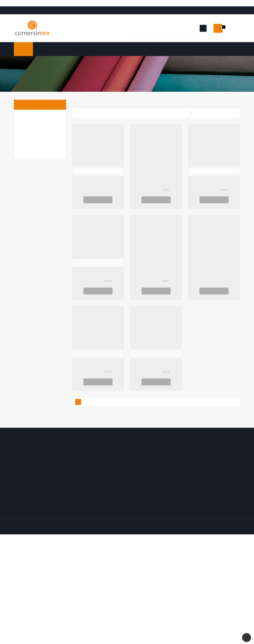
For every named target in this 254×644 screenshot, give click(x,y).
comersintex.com (44, 557)
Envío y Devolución (201, 468)
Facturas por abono (86, 480)
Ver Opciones (98, 209)
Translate (31, 14)
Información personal (87, 468)
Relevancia (228, 123)
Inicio (25, 114)
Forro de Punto (214, 191)
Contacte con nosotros (205, 487)
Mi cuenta (82, 459)
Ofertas (135, 468)
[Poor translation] (14, 585)
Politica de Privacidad (203, 480)
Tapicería (27, 162)
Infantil (25, 147)
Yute (156, 191)
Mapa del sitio (198, 493)
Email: (45, 492)
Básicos (25, 124)
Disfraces (27, 132)
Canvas (156, 373)
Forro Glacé (98, 282)
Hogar (24, 140)
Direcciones (80, 487)
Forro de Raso (98, 373)
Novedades (138, 474)
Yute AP (156, 282)
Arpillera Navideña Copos (98, 191)
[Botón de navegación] (203, 38)
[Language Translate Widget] (24, 9)
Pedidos (77, 474)
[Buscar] (167, 38)
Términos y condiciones (205, 474)
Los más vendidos (142, 480)
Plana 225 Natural (214, 282)
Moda (23, 155)
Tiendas (194, 499)
